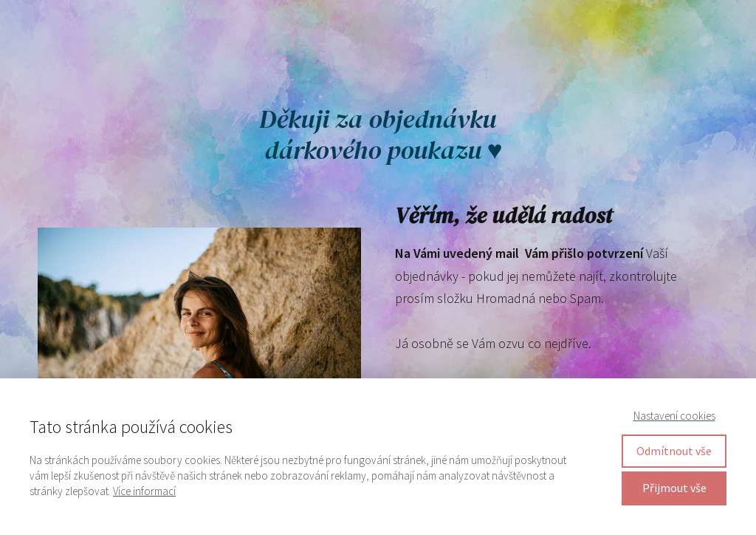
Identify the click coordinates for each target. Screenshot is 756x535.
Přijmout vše (674, 488)
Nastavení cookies (674, 416)
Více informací (144, 491)
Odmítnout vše (674, 451)
